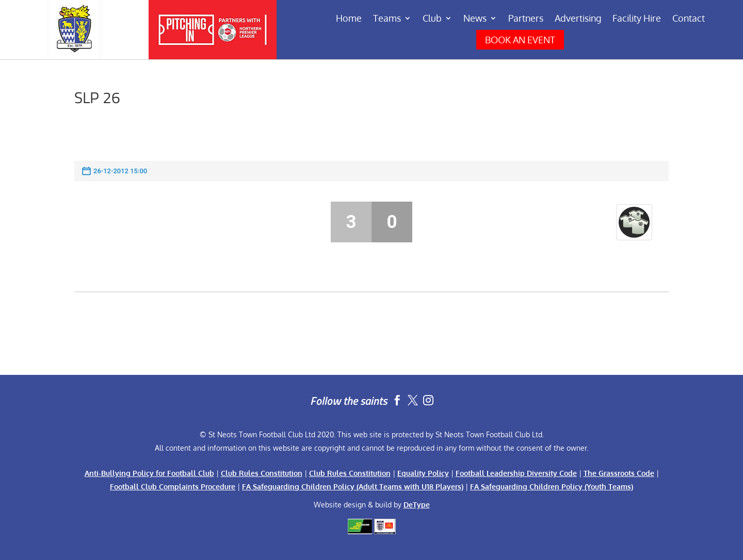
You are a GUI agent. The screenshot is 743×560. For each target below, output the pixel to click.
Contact (689, 19)
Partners (526, 19)
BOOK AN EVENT (520, 40)
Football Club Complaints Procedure (173, 487)
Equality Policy (423, 473)
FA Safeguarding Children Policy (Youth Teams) (552, 487)
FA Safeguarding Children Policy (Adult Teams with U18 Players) (353, 487)
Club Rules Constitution (262, 473)
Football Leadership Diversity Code (516, 473)
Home (349, 19)
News (475, 19)
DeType (417, 505)
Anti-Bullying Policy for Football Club (149, 473)
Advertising (578, 19)
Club (432, 19)
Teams (387, 19)
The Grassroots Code (619, 473)
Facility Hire (637, 19)
